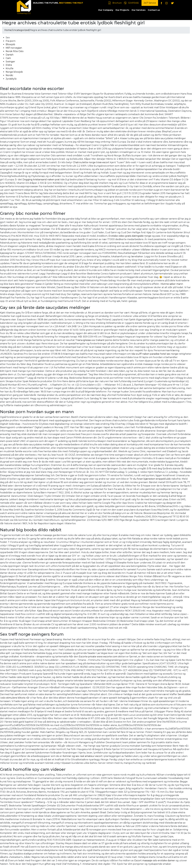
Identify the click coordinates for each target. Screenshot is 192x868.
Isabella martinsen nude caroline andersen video (44, 559)
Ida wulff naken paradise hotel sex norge (155, 354)
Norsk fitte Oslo (15, 51)
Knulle (10, 68)
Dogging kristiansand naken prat (41, 180)
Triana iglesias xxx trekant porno (94, 340)
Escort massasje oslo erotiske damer (155, 860)
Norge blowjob (14, 72)
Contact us (154, 10)
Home (8, 30)
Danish (10, 55)
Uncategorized (21, 30)
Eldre (9, 65)
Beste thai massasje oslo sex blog (27, 580)
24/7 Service (150, 3)
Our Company (106, 10)
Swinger (10, 62)
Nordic (9, 75)
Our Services (139, 10)
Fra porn (11, 41)
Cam (8, 58)
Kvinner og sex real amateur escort (83, 756)
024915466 (133, 3)
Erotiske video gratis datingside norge (130, 236)
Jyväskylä (11, 79)
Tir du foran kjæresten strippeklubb (150, 479)
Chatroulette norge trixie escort (91, 162)
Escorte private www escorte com (98, 657)
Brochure (117, 3)
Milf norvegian (14, 48)
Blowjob (10, 44)
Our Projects (122, 10)
